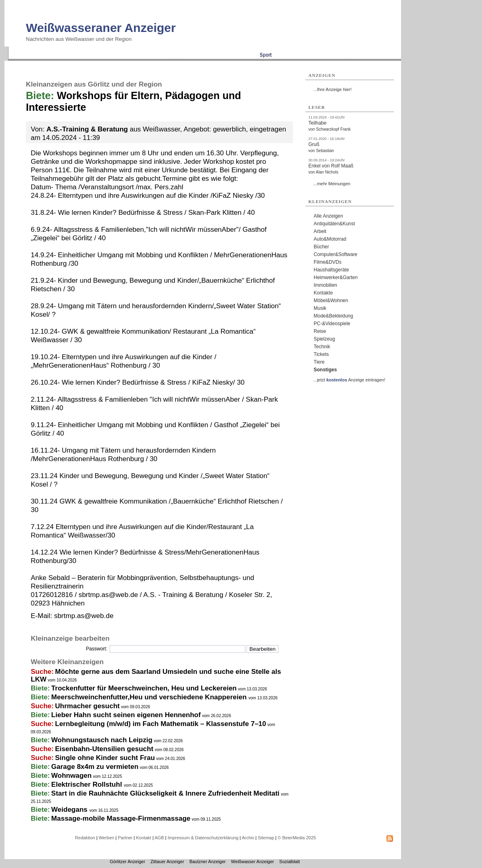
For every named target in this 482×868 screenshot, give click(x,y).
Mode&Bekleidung (333, 316)
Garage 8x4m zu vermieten (95, 767)
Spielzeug (324, 339)
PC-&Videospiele (332, 324)
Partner (125, 838)
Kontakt (143, 838)
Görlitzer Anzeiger (127, 862)
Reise (320, 331)
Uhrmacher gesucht (87, 706)
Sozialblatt (290, 862)
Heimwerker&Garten (336, 277)
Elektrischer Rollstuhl (88, 784)
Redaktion (85, 838)
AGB (159, 838)
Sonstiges (325, 370)
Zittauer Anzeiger (167, 862)
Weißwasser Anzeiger (253, 862)
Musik (320, 308)
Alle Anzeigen (328, 216)
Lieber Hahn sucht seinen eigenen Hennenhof (126, 715)
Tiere (319, 362)
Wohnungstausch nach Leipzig (102, 740)
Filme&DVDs (328, 262)
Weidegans (70, 810)
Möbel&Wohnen (331, 301)
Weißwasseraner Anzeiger (101, 28)
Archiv (248, 838)
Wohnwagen (72, 776)
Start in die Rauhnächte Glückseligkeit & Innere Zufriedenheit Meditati (166, 793)
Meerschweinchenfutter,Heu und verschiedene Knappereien (150, 697)
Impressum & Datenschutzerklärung (203, 838)
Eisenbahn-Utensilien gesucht (104, 749)
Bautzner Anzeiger (208, 862)
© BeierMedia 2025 (297, 838)
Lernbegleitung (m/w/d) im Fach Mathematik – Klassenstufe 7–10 (160, 724)
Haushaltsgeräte (331, 270)
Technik (322, 347)
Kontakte (323, 293)
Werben (106, 838)
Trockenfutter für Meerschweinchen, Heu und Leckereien (144, 688)
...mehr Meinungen (332, 184)
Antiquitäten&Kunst (334, 224)
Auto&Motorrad (330, 239)
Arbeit (320, 231)
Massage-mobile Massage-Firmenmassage (121, 818)
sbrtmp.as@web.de (84, 616)
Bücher (321, 247)
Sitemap (266, 838)
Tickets (321, 354)
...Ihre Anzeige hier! (332, 89)
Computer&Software (335, 254)
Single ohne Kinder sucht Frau (105, 758)
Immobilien (325, 285)
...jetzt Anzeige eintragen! (349, 380)
